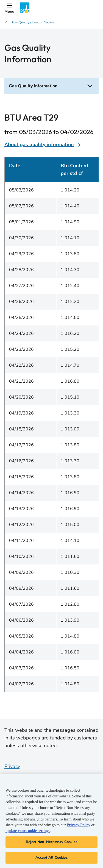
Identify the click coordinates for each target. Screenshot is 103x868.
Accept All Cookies (51, 858)
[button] (9, 8)
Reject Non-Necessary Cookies (51, 842)
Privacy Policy (79, 825)
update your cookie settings (28, 831)
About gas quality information (43, 144)
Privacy (12, 766)
